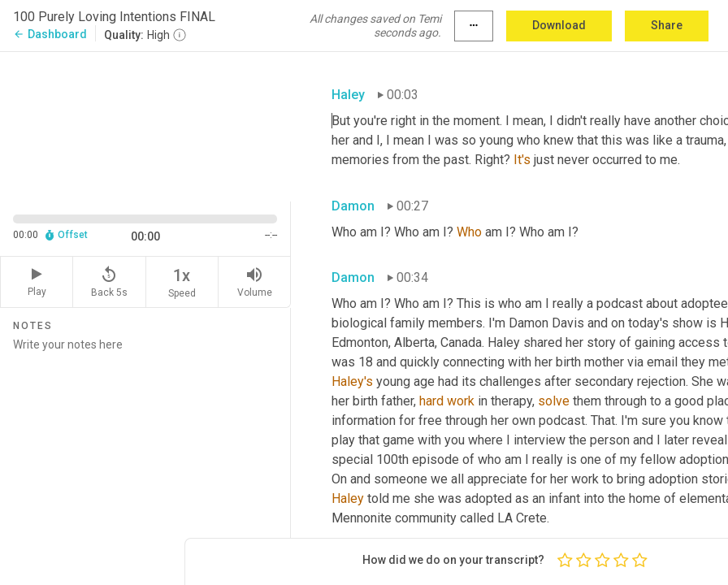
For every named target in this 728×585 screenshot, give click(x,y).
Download (559, 25)
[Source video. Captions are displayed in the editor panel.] (145, 125)
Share (667, 25)
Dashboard (50, 34)
